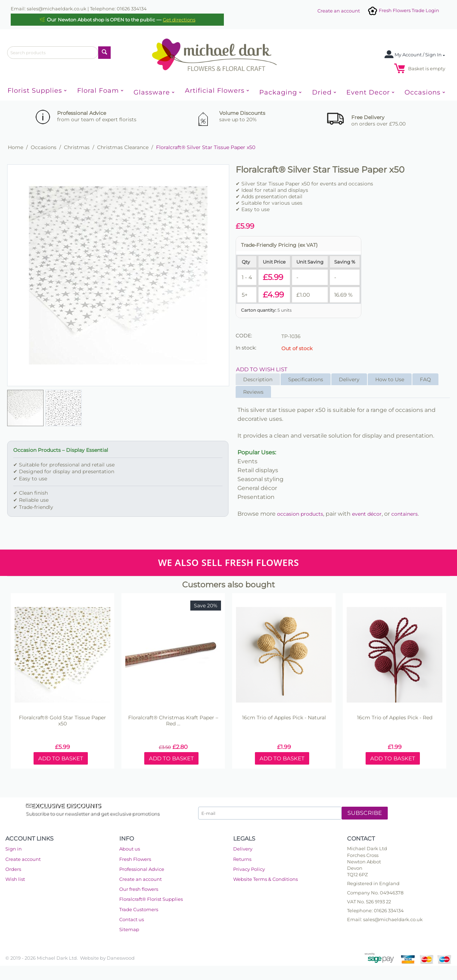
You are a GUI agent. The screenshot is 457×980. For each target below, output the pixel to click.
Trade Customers (139, 909)
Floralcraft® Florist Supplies (151, 899)
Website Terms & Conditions (265, 879)
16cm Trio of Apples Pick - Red (395, 718)
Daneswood (121, 958)
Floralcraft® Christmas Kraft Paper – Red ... (173, 721)
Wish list (15, 879)
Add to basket (61, 758)
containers (405, 514)
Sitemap (129, 929)
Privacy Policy (249, 869)
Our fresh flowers (139, 889)
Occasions (44, 147)
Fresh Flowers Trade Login (403, 10)
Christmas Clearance (123, 147)
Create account (23, 859)
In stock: (246, 348)
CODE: (244, 336)
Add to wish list (262, 369)
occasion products (300, 514)
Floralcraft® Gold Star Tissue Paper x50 (62, 721)
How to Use (390, 379)
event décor (367, 514)
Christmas (77, 147)
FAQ (425, 379)
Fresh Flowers (135, 859)
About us (130, 849)
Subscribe (365, 813)
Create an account (339, 11)
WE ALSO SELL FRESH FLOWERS (229, 563)
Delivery (349, 379)
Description (258, 379)
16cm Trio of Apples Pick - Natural (284, 718)
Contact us (132, 919)
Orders (13, 869)
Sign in (14, 849)
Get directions (179, 20)
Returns (242, 859)
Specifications (306, 379)
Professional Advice (142, 869)
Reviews (253, 392)
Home (16, 147)
